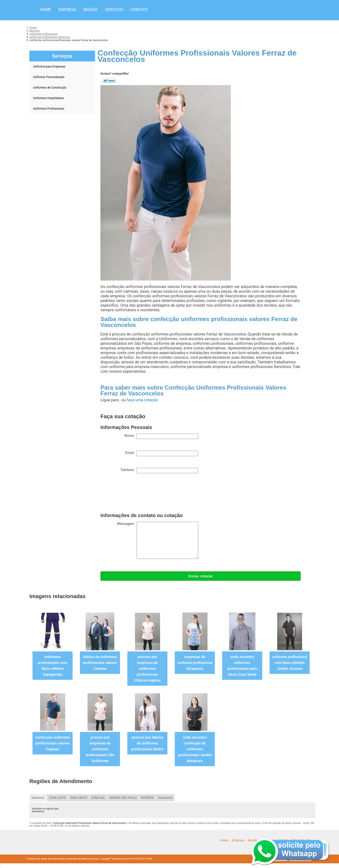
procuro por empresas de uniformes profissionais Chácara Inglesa (147, 669)
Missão (91, 10)
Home (46, 10)
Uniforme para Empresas (49, 67)
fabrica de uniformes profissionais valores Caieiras (100, 663)
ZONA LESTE (57, 798)
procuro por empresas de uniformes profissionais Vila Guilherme (100, 749)
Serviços (114, 10)
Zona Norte (165, 798)
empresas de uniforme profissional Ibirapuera (195, 663)
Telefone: (159, 471)
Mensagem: (158, 540)
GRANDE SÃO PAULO (123, 798)
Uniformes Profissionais (49, 109)
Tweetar (109, 81)
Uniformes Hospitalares (49, 98)
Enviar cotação (201, 576)
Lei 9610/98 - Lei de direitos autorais (70, 826)
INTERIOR (147, 798)
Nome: (161, 436)
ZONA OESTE (79, 798)
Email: (162, 453)
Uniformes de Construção (50, 88)
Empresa (67, 10)
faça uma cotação (142, 400)
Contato (139, 10)
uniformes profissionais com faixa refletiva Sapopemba (53, 666)
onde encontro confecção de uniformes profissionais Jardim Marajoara (195, 749)
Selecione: (38, 798)
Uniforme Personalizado (49, 77)
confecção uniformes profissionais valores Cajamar (53, 743)
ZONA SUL (98, 798)
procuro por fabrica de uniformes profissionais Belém (148, 743)
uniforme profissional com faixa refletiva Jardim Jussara (290, 663)
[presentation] (138, 494)
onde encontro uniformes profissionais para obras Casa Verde (242, 666)
